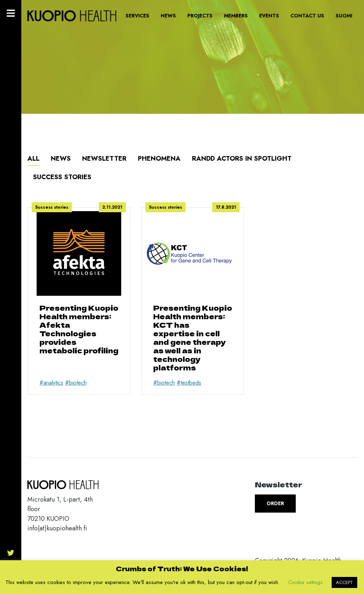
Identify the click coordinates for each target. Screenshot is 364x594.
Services (137, 16)
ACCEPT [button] (344, 582)
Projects (200, 16)
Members (236, 16)
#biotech (76, 383)
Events (269, 16)
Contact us (307, 16)
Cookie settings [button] (306, 582)
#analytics (51, 383)
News (168, 16)
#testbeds (189, 383)
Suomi (344, 16)
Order (275, 503)
